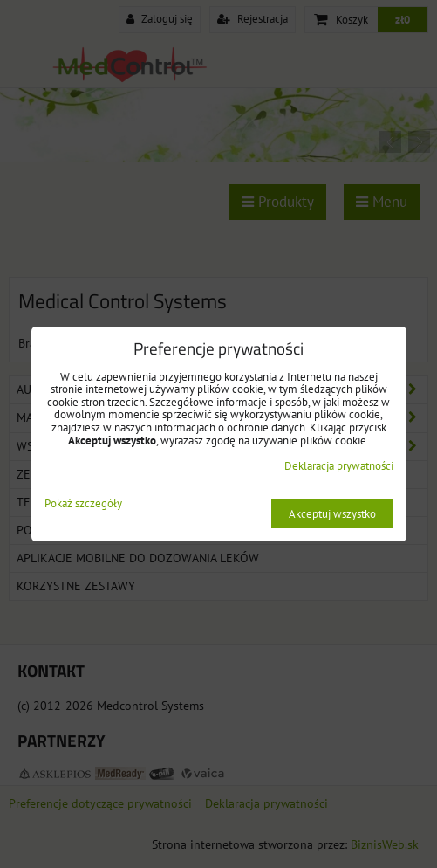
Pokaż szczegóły (83, 504)
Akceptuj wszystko (332, 514)
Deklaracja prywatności (339, 466)
